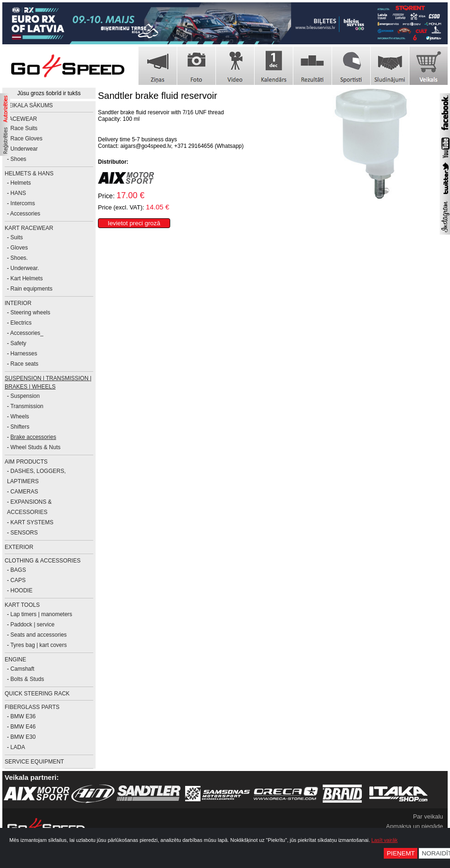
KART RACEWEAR (29, 228)
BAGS (18, 570)
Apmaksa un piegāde (415, 826)
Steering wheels (30, 312)
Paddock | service (32, 625)
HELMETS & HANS (29, 174)
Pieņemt (401, 853)
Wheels (20, 417)
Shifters (20, 427)
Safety (18, 343)
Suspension (25, 396)
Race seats (24, 364)
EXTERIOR (19, 547)
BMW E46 (23, 727)
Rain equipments (31, 289)
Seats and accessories (38, 635)
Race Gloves (26, 139)
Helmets (21, 183)
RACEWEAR (21, 119)
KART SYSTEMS (32, 522)
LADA (17, 747)
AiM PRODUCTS (26, 462)
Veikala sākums (29, 105)
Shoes (18, 159)
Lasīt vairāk (384, 840)
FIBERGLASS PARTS (32, 707)
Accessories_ (27, 333)
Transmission (27, 406)
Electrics (21, 323)
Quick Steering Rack (37, 694)
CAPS (18, 580)
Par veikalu (428, 816)
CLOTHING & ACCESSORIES (43, 561)
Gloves (19, 248)
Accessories (25, 214)
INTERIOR (18, 303)
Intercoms (23, 203)
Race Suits (24, 128)
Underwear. (24, 268)
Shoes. (19, 258)
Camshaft (22, 669)
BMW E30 (23, 737)
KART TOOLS (22, 605)
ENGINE (15, 660)
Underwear (24, 149)
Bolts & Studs (27, 679)
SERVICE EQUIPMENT (34, 762)
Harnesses (24, 354)
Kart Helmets (26, 278)
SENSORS (24, 533)
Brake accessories (33, 437)
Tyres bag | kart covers (38, 645)
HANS (18, 193)
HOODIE (21, 590)
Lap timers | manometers (41, 614)
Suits (17, 237)
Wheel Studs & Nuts (35, 447)
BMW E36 (23, 716)
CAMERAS (24, 492)
